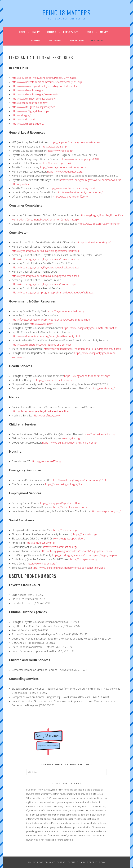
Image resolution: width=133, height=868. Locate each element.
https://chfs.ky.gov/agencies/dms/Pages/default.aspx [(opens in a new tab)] (42, 411)
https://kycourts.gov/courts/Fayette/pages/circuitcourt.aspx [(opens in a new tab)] (46, 267)
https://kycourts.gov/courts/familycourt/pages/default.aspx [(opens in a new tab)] (45, 276)
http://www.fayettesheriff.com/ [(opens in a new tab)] (70, 196)
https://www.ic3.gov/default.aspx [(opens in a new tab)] (30, 111)
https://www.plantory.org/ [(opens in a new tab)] (106, 511)
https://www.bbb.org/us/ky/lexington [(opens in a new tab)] (99, 224)
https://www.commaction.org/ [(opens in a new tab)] (60, 547)
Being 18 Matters (66, 12)
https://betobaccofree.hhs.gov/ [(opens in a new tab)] (30, 103)
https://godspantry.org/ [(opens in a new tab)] (84, 559)
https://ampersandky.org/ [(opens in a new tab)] (40, 543)
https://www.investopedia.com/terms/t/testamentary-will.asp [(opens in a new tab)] (47, 82)
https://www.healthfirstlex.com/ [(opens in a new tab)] (54, 380)
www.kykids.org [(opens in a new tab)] (71, 438)
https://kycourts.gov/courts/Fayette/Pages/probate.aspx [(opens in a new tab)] (44, 284)
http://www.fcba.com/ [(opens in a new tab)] (60, 151)
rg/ (55, 563)
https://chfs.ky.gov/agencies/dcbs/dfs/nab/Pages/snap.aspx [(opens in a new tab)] (86, 555)
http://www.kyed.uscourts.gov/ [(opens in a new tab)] (93, 242)
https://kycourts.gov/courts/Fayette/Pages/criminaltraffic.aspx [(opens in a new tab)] (47, 259)
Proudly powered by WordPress (46, 862)
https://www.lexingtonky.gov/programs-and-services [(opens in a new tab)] (42, 345)
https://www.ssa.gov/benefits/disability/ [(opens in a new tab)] (34, 99)
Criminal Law (76, 40)
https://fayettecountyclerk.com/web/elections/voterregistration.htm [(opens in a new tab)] (51, 320)
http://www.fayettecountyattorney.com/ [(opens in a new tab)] (63, 167)
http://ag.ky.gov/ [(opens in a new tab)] (21, 115)
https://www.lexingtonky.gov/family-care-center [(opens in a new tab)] (70, 443)
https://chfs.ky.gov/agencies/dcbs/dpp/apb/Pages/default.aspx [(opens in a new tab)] (76, 551)
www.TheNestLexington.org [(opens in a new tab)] (100, 434)
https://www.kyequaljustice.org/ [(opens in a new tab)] (65, 171)
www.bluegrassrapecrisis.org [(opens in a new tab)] (69, 538)
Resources (97, 40)
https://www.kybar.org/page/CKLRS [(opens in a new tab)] (80, 159)
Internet (35, 40)
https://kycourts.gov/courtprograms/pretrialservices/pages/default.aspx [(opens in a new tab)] (53, 292)
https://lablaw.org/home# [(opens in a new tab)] (56, 163)
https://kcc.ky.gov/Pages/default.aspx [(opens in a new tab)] (61, 503)
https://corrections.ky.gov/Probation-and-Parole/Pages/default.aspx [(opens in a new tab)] (82, 349)
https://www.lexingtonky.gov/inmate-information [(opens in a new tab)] (90, 328)
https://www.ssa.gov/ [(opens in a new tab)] (42, 324)
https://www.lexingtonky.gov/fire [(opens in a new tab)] (64, 484)
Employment (70, 32)
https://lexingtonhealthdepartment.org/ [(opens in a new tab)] (87, 376)
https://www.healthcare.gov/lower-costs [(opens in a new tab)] (35, 94)
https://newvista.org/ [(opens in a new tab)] (103, 388)
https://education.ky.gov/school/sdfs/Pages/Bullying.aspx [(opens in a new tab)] (44, 78)
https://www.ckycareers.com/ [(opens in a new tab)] (70, 507)
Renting (51, 32)
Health (89, 32)
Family (36, 32)
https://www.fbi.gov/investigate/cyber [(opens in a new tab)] (33, 107)
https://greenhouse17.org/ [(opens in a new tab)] (46, 461)
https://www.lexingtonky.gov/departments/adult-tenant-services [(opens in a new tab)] (68, 568)
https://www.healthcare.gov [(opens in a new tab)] (28, 90)
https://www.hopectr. (40, 563)
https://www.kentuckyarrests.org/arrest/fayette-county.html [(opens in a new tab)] (46, 336)
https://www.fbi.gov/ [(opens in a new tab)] (23, 119)
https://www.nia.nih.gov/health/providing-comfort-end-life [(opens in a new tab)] (45, 86)
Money (104, 32)
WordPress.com (96, 862)
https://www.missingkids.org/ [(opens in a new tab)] (28, 124)
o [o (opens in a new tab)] (52, 563)
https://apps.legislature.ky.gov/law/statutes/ (75, 142)
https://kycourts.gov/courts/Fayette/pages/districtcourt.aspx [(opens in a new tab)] (46, 251)
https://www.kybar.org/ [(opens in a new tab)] (54, 146)
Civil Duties (55, 40)
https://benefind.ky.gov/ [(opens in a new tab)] (46, 415)
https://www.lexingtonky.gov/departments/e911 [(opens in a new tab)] (79, 480)
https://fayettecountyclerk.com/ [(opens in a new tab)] (66, 311)
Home (22, 32)
